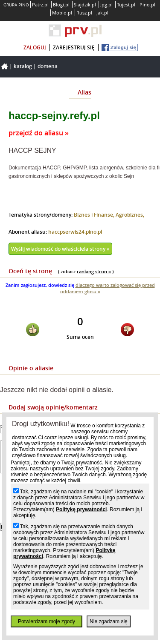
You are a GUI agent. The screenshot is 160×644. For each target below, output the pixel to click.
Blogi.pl (61, 4)
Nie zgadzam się (109, 621)
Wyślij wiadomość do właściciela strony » (60, 249)
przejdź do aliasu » (39, 133)
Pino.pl (147, 4)
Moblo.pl (62, 13)
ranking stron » (94, 271)
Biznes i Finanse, (95, 215)
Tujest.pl (126, 4)
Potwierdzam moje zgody (47, 621)
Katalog (23, 66)
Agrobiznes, (130, 215)
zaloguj (35, 47)
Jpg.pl (106, 4)
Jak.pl (102, 13)
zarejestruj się (74, 47)
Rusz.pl (84, 13)
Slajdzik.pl (85, 4)
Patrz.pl (40, 4)
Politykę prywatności (81, 509)
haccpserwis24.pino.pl (75, 232)
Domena (48, 66)
